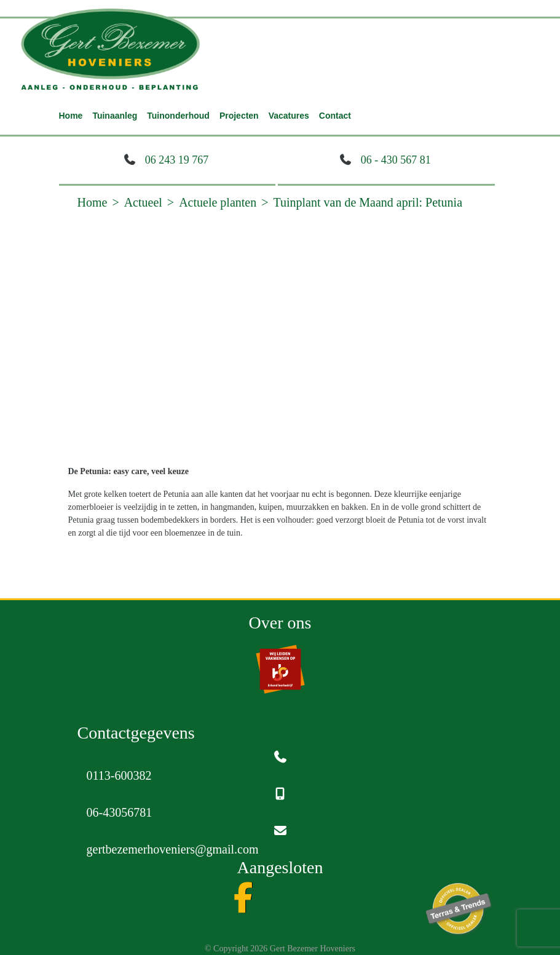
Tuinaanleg (115, 116)
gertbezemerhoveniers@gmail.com (173, 849)
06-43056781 (120, 812)
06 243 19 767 (177, 160)
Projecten (239, 116)
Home (71, 116)
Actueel (143, 202)
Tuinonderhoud (178, 116)
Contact (335, 116)
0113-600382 (119, 775)
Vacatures (289, 116)
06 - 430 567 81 (396, 160)
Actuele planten (218, 202)
